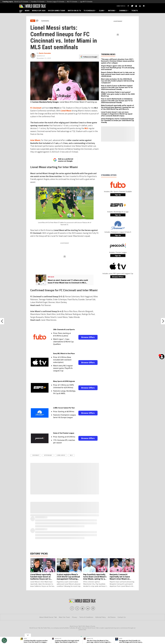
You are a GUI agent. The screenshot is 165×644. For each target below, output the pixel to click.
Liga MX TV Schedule (86, 2)
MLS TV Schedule (72, 2)
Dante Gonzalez (45, 53)
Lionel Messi (61, 455)
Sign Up (118, 195)
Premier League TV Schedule (56, 2)
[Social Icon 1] (77, 608)
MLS (71, 455)
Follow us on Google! (90, 55)
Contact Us (122, 617)
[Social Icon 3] (88, 608)
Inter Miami (48, 455)
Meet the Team (64, 617)
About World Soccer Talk (48, 617)
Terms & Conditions (86, 617)
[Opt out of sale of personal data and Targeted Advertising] (4, 640)
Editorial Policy (101, 617)
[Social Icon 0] (72, 608)
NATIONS (112, 11)
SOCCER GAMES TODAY (57, 11)
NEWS (27, 11)
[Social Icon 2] (82, 608)
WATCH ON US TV (74, 11)
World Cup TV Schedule (21, 2)
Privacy (75, 617)
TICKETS (135, 11)
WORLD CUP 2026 (39, 11)
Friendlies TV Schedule (38, 2)
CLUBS (102, 11)
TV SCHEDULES (90, 11)
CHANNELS (124, 11)
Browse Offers (88, 337)
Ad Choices (112, 617)
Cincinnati (36, 455)
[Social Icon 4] (93, 608)
